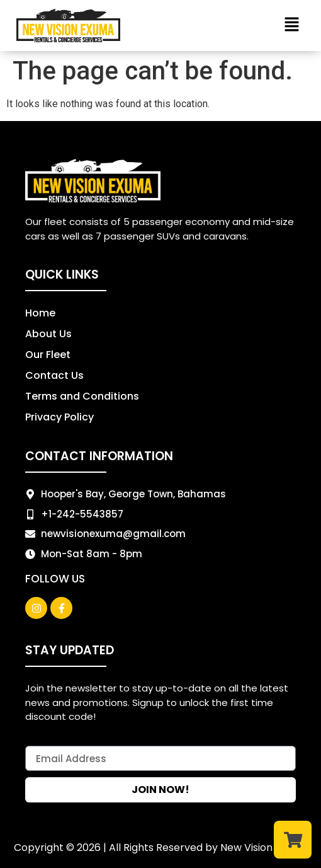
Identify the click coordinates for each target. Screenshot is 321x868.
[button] (291, 25)
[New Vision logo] (68, 26)
